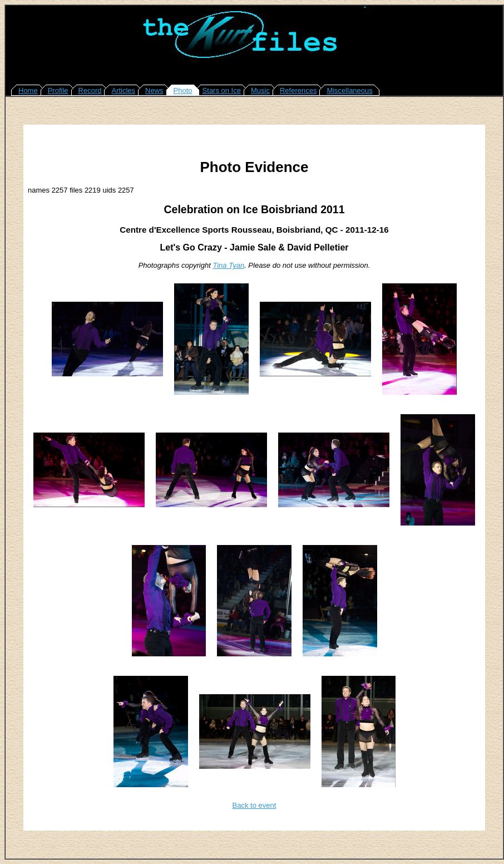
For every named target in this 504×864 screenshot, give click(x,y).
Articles (123, 90)
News (154, 90)
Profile (58, 90)
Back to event (255, 805)
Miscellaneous (349, 90)
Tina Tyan (228, 265)
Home (28, 90)
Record (90, 90)
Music (260, 90)
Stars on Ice (222, 90)
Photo (183, 90)
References (298, 90)
